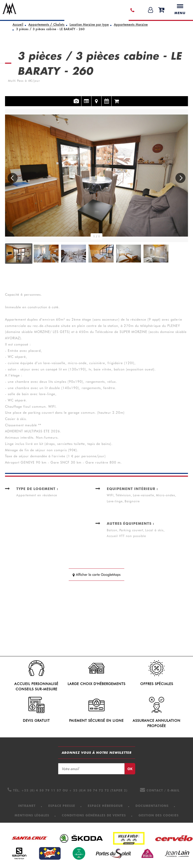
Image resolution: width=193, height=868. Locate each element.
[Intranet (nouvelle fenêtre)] (27, 806)
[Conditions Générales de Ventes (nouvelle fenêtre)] (94, 815)
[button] (161, 10)
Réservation (117, 98)
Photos (76, 98)
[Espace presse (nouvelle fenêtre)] (62, 806)
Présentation (86, 98)
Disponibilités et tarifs (106, 98)
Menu (180, 10)
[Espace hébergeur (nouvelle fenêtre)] (105, 806)
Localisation (96, 98)
